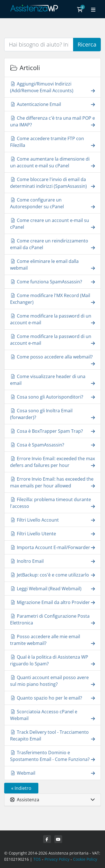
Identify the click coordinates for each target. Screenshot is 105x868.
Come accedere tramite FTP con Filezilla (53, 142)
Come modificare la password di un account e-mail (53, 319)
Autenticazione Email (53, 104)
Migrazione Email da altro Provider (53, 602)
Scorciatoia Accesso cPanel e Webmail (53, 715)
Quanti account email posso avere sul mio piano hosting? (53, 681)
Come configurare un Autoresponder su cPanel (53, 203)
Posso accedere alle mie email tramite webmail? (53, 640)
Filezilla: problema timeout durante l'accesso (53, 503)
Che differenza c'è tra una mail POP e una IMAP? (53, 121)
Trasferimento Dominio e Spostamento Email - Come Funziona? (53, 756)
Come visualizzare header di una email (53, 380)
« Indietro (21, 788)
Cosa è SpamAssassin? (53, 445)
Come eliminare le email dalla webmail (53, 265)
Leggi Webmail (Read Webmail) (53, 588)
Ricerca (87, 44)
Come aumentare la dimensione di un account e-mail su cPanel (53, 162)
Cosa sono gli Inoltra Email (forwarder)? (53, 414)
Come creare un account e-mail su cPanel (53, 224)
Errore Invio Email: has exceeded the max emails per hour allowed (53, 482)
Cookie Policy (85, 859)
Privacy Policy (57, 859)
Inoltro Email (53, 561)
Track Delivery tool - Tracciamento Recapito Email (53, 735)
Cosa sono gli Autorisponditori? (53, 397)
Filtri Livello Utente (53, 533)
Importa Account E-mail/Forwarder (53, 547)
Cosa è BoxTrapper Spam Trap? (53, 431)
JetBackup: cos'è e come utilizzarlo (53, 575)
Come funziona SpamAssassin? (53, 282)
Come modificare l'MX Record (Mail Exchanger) (53, 299)
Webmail (53, 773)
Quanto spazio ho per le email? (53, 698)
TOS (37, 859)
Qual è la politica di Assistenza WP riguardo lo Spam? (53, 660)
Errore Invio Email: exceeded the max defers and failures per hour (53, 462)
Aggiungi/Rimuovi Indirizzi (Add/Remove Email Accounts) (53, 87)
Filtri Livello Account (53, 520)
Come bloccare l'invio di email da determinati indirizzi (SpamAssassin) (53, 183)
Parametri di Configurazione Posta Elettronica (53, 619)
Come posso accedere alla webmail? (53, 360)
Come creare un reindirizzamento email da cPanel (53, 244)
